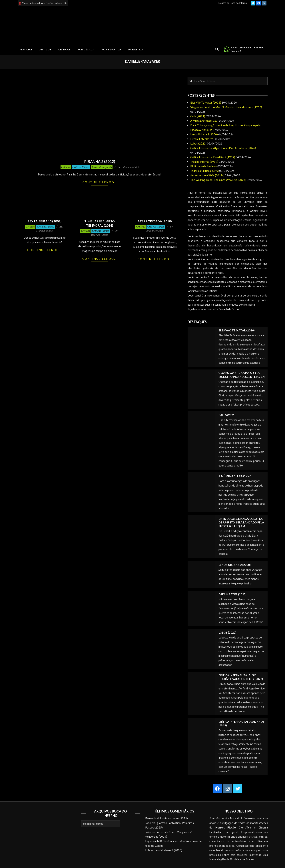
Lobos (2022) (198, 143)
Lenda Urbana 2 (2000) (204, 134)
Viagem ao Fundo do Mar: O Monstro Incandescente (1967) (226, 107)
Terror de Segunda (102, 167)
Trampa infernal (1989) (204, 162)
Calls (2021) (198, 116)
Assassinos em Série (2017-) (207, 175)
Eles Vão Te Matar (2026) (206, 102)
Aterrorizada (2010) (155, 221)
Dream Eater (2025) (202, 139)
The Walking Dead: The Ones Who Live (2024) (218, 180)
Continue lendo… (100, 182)
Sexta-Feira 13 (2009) (45, 221)
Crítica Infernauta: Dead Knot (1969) (213, 157)
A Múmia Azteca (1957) (204, 121)
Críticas (66, 167)
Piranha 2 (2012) (100, 161)
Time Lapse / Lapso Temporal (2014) (100, 223)
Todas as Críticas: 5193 (204, 171)
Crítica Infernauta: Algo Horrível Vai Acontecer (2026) (223, 148)
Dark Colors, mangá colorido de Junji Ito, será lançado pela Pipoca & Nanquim (241, 522)
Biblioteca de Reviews (204, 166)
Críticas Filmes (81, 167)
